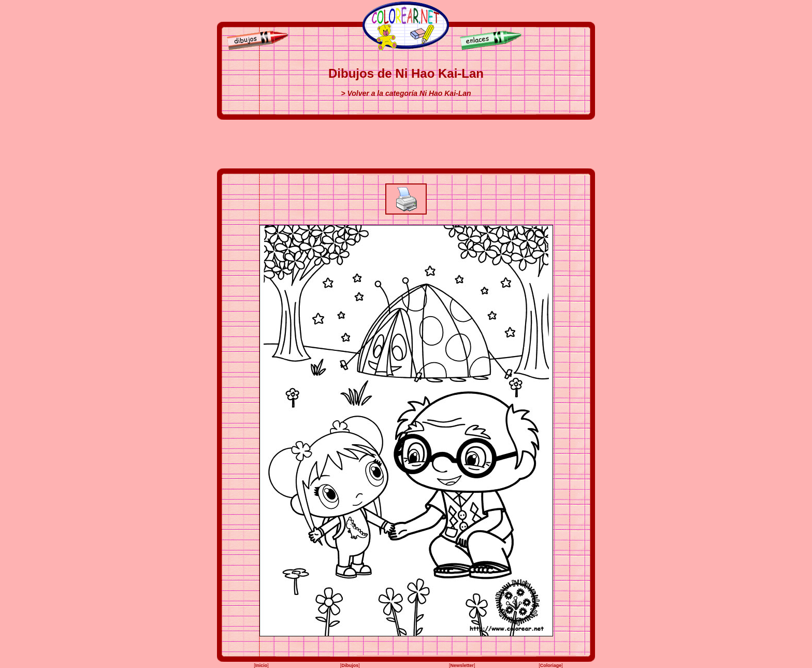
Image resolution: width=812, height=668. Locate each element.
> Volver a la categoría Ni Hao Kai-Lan (406, 93)
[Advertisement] (406, 144)
